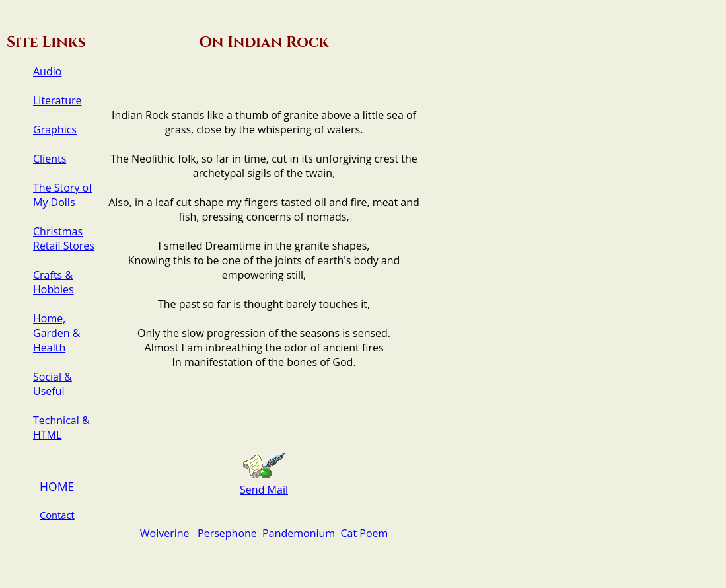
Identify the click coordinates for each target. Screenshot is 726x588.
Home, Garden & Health (56, 333)
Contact (57, 515)
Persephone (226, 533)
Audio (47, 71)
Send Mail (264, 490)
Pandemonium (299, 533)
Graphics (55, 129)
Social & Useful (53, 384)
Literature (57, 100)
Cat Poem (364, 533)
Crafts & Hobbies (54, 282)
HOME (57, 486)
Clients (50, 159)
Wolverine (166, 533)
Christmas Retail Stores (64, 239)
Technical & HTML (61, 427)
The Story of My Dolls (63, 195)
